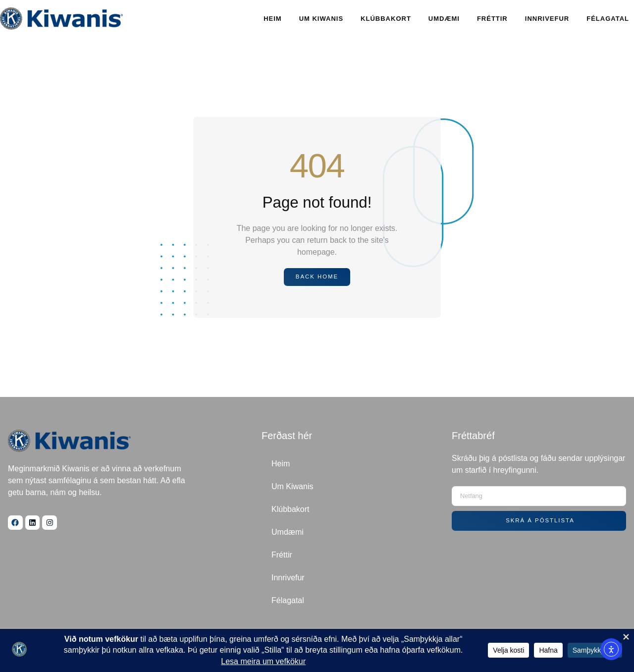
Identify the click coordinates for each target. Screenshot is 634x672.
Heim (273, 19)
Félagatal (608, 19)
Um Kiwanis (321, 19)
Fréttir (492, 19)
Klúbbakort (386, 19)
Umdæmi (444, 19)
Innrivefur (547, 19)
